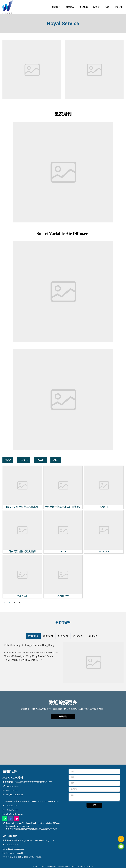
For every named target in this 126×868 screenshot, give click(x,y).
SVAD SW (63, 596)
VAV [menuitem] (56, 460)
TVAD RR (104, 507)
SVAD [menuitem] (24, 460)
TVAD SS (104, 551)
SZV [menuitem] (8, 460)
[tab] (33, 636)
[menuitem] (56, 7)
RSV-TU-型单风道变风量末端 (22, 507)
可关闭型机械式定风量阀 (22, 551)
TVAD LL (63, 551)
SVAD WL (22, 596)
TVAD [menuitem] (40, 460)
